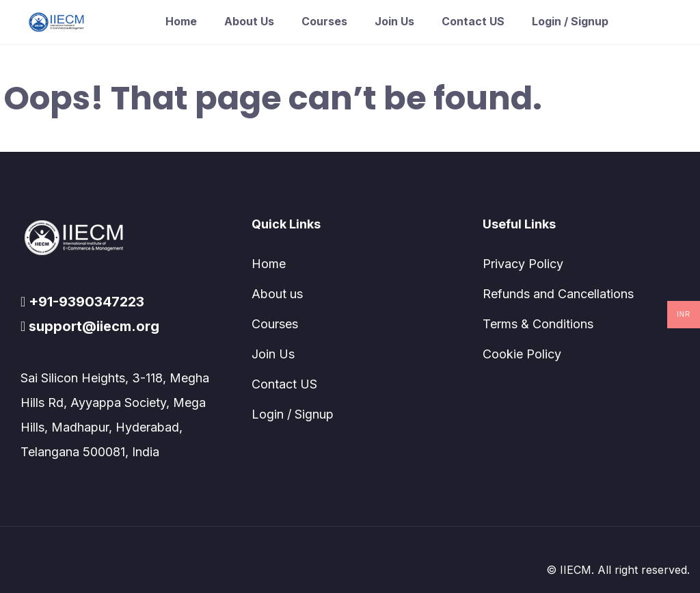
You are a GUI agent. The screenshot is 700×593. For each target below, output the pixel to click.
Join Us (394, 21)
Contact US (473, 21)
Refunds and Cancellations (558, 294)
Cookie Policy (522, 354)
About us (249, 21)
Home (181, 21)
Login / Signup (570, 21)
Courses (324, 21)
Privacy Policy (523, 264)
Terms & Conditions (538, 324)
